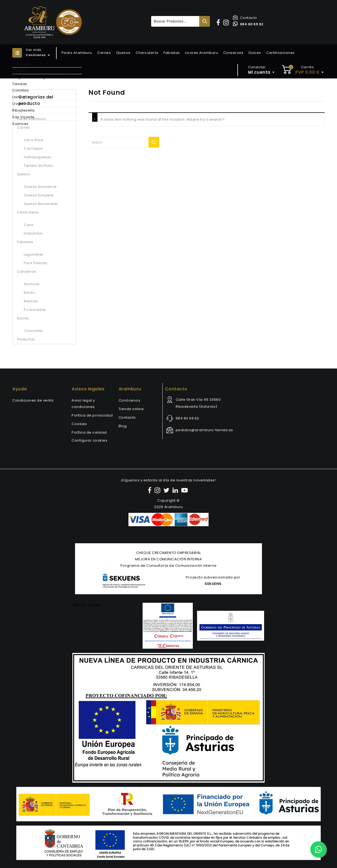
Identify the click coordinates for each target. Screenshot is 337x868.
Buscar (205, 21)
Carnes (104, 53)
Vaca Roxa (34, 140)
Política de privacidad (92, 415)
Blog (123, 426)
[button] (219, 23)
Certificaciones (281, 53)
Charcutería (147, 53)
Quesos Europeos (39, 195)
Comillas (20, 90)
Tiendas (20, 84)
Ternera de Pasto (38, 166)
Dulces (255, 53)
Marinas (31, 301)
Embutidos (33, 233)
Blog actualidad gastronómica (41, 77)
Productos (26, 339)
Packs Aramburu (77, 53)
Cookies (79, 424)
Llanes (18, 97)
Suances (20, 124)
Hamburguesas (38, 157)
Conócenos (23, 64)
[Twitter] (167, 490)
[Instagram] (158, 490)
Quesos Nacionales (41, 204)
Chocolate (33, 331)
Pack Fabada (36, 263)
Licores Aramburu (201, 53)
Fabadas (172, 53)
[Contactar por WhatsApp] (318, 849)
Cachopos (33, 148)
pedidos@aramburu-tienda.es (204, 430)
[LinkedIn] (176, 490)
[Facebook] (150, 490)
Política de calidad (89, 432)
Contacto (245, 18)
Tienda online (131, 409)
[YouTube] (185, 490)
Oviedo (19, 104)
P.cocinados (35, 310)
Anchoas (32, 284)
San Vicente (23, 117)
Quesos (123, 53)
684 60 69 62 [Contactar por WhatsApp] (248, 24)
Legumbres (34, 254)
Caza (29, 225)
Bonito (29, 293)
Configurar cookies (89, 440)
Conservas (233, 53)
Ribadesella (23, 110)
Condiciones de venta (33, 400)
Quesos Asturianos (40, 187)
